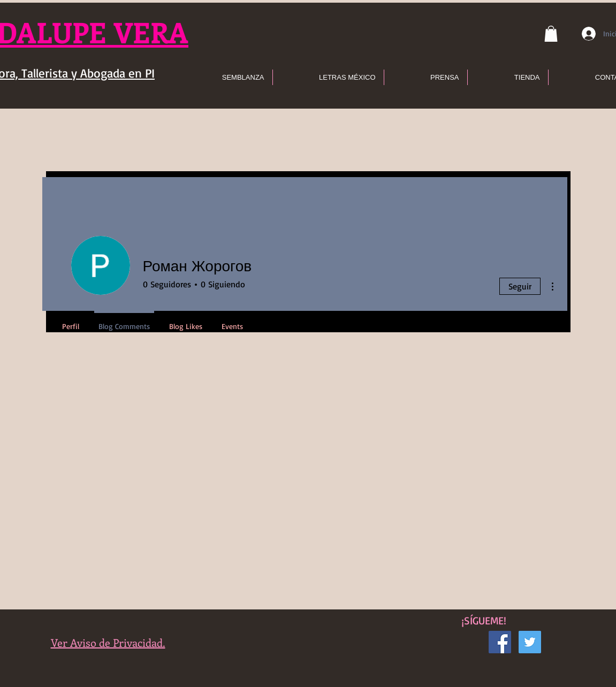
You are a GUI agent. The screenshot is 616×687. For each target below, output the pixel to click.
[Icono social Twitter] (530, 642)
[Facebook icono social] (500, 642)
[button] (551, 34)
